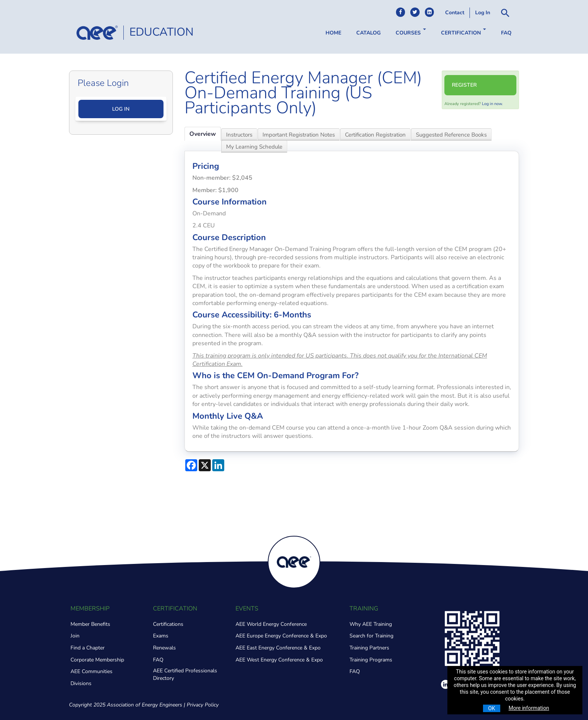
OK (492, 708)
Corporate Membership (97, 660)
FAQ (506, 33)
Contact (455, 13)
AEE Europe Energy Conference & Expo (281, 636)
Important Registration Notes (299, 135)
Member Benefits (90, 624)
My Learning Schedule (254, 147)
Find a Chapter (88, 648)
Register (464, 85)
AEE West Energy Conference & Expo (279, 660)
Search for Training (371, 636)
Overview (203, 134)
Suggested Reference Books (451, 135)
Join (75, 636)
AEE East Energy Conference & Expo (278, 648)
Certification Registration (375, 135)
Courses (411, 32)
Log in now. (492, 104)
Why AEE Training (371, 624)
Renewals (164, 648)
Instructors (239, 135)
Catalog (368, 33)
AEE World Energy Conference (271, 624)
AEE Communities (91, 671)
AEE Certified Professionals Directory (185, 674)
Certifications (168, 624)
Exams (161, 636)
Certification (463, 32)
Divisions (81, 683)
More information (529, 708)
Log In (483, 13)
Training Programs (371, 660)
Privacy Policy (203, 705)
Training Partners (369, 648)
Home (333, 33)
